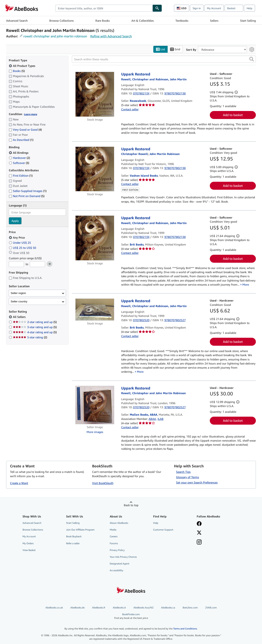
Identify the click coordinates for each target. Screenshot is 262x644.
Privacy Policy (117, 550)
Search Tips (183, 472)
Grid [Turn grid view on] (175, 49)
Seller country (19, 301)
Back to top (131, 505)
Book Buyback (74, 536)
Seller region (18, 293)
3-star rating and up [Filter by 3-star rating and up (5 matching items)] (35, 327)
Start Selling (248, 21)
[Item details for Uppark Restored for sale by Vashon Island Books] (95, 169)
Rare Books (103, 21)
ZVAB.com (211, 608)
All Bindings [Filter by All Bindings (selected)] (19, 153)
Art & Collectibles (143, 21)
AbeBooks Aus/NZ (143, 608)
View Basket (29, 550)
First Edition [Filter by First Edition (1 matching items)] (21, 176)
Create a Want (19, 483)
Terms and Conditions (185, 629)
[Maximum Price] (37, 264)
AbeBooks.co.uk (54, 608)
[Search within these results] (164, 59)
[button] (252, 59)
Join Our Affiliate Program (80, 530)
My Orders (28, 543)
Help (250, 8)
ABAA (152, 419)
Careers (114, 536)
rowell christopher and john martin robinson (55, 36)
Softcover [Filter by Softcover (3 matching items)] (19, 163)
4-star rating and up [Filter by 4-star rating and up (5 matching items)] (35, 332)
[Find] (157, 8)
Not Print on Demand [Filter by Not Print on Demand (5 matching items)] (27, 196)
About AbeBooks (119, 523)
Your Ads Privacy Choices (123, 557)
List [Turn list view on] (160, 49)
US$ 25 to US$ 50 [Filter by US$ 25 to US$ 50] (23, 248)
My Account (214, 8)
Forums (114, 543)
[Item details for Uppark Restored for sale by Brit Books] (95, 238)
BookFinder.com (131, 616)
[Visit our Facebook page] (199, 524)
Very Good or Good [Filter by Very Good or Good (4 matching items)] (25, 130)
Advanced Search (17, 21)
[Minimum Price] (16, 264)
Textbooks (182, 21)
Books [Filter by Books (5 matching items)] (17, 71)
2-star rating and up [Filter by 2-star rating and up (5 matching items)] (35, 322)
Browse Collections (62, 21)
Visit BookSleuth (103, 483)
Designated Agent (120, 564)
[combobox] (104, 8)
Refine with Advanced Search (111, 36)
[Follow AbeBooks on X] (199, 533)
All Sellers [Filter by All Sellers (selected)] (20, 317)
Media (113, 530)
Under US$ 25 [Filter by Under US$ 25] (20, 243)
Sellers (214, 21)
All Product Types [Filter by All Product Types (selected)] (22, 66)
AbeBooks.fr (99, 608)
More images (95, 432)
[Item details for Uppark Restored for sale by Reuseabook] (95, 94)
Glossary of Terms (187, 477)
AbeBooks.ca (168, 608)
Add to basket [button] (233, 115)
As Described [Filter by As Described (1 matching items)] (21, 140)
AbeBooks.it (119, 608)
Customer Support (163, 530)
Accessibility (116, 570)
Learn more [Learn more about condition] (30, 114)
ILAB (161, 419)
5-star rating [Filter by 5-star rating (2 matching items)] (30, 337)
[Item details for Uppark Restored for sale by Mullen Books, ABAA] (95, 405)
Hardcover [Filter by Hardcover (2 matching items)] (19, 158)
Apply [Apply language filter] (15, 221)
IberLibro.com (190, 608)
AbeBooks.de (77, 608)
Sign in (197, 8)
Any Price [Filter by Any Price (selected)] (17, 237)
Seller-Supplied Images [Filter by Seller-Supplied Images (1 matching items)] (28, 191)
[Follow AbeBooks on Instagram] (199, 542)
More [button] (246, 284)
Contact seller (130, 109)
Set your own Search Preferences (197, 482)
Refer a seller (73, 543)
